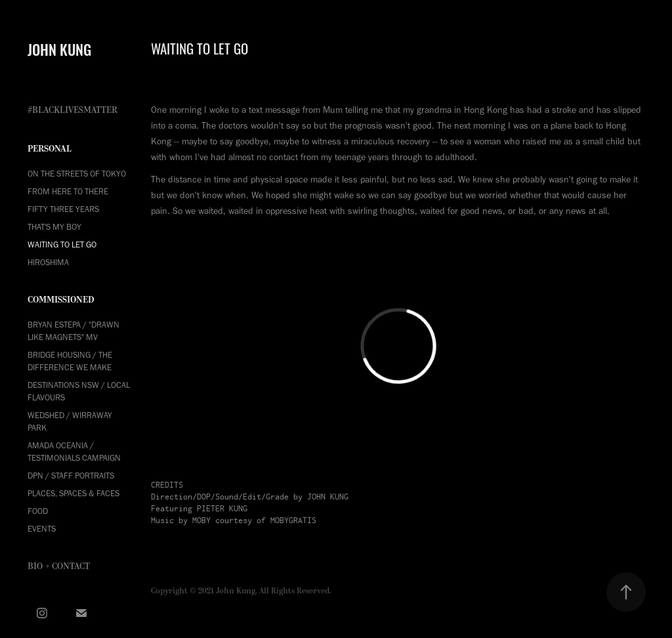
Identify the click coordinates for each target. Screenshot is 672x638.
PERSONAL (50, 149)
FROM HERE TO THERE (68, 191)
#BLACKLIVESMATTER (73, 110)
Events (42, 529)
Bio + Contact (59, 566)
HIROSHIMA (48, 262)
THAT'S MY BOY (54, 227)
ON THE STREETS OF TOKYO (77, 174)
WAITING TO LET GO (62, 245)
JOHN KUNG (59, 49)
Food (38, 511)
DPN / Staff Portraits (71, 476)
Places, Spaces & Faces (73, 493)
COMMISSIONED (61, 300)
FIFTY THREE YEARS (63, 209)
